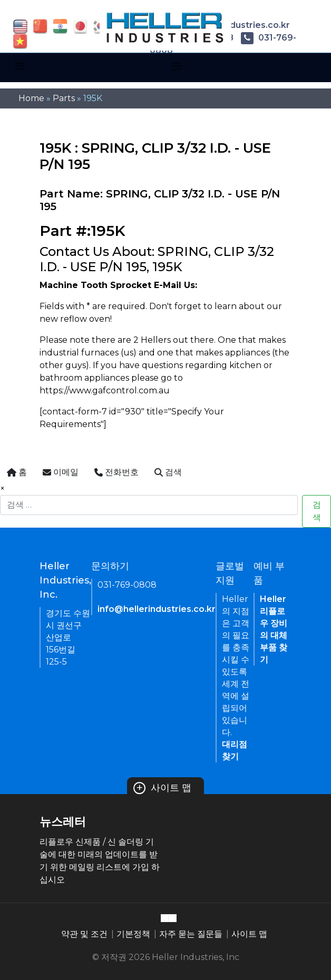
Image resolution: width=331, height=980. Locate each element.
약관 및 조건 (84, 934)
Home (31, 98)
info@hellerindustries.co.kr (157, 609)
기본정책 (133, 934)
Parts (64, 98)
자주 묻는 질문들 (191, 934)
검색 (317, 511)
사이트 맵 (162, 788)
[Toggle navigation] (19, 66)
